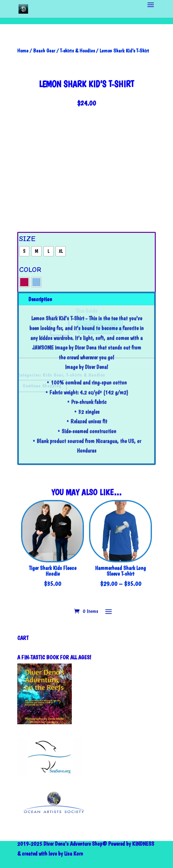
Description (40, 299)
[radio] (24, 251)
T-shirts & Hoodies (77, 51)
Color (30, 270)
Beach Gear (44, 51)
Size (27, 239)
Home (23, 51)
